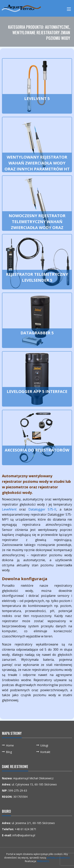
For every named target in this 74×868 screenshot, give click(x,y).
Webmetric (43, 861)
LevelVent (9, 509)
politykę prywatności (58, 858)
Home (10, 745)
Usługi (44, 745)
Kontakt (45, 752)
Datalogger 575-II (42, 509)
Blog (9, 752)
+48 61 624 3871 (26, 829)
